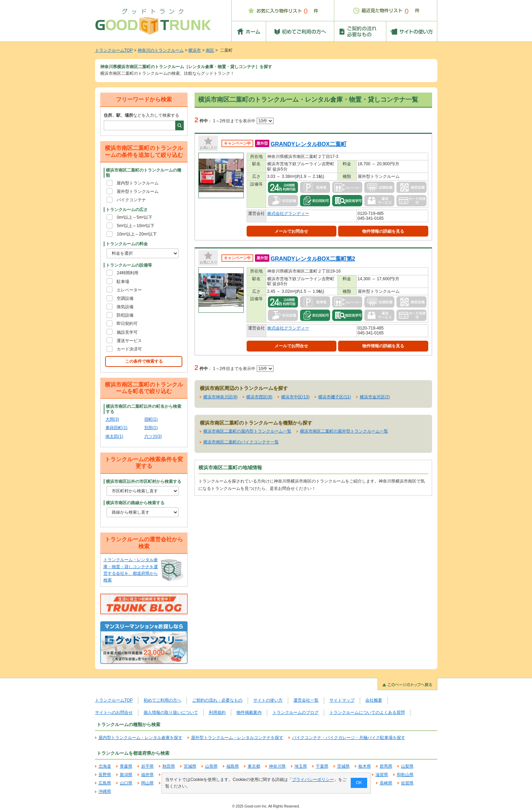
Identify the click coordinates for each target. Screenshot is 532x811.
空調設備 (125, 298)
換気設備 (125, 307)
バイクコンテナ (131, 200)
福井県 (147, 775)
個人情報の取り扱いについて (171, 712)
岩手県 (147, 766)
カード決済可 (129, 349)
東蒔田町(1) (116, 428)
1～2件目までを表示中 (243, 121)
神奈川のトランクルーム (161, 50)
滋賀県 (382, 775)
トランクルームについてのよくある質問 (367, 712)
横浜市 (195, 50)
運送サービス (129, 341)
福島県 (233, 766)
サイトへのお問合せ (114, 712)
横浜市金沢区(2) (375, 397)
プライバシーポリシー (313, 780)
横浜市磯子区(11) (334, 397)
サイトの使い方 (268, 700)
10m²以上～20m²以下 (137, 234)
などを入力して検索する (141, 115)
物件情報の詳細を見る (383, 231)
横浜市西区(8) (259, 397)
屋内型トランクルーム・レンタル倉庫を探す (140, 738)
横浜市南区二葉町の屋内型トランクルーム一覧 (247, 431)
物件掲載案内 (249, 712)
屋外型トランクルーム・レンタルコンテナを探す (237, 738)
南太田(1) (114, 436)
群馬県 (386, 766)
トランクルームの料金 (127, 244)
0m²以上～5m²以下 (134, 217)
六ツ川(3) (153, 436)
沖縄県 (105, 791)
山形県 (211, 766)
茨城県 (343, 766)
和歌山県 (405, 775)
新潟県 (126, 775)
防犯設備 (125, 315)
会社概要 (374, 700)
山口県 (126, 783)
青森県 (126, 766)
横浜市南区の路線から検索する (135, 503)
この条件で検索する (144, 361)
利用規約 (217, 712)
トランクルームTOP (114, 50)
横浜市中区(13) (295, 397)
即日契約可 (127, 324)
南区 (210, 50)
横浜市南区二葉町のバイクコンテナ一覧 (241, 442)
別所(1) (151, 428)
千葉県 (322, 766)
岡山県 (147, 783)
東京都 (254, 766)
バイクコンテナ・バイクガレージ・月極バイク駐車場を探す (349, 738)
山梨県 (407, 766)
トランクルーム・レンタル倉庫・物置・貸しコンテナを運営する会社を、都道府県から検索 (131, 570)
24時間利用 (127, 273)
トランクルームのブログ (296, 712)
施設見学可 (127, 332)
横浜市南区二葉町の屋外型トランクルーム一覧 (344, 431)
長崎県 (386, 783)
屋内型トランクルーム (138, 183)
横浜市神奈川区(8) (221, 397)
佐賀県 (407, 783)
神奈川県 (277, 766)
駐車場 (123, 282)
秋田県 (169, 766)
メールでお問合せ (291, 231)
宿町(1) (151, 419)
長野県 (105, 775)
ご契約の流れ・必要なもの (217, 700)
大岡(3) (112, 419)
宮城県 (190, 766)
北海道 (105, 766)
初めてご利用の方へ (162, 700)
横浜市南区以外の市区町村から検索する (144, 481)
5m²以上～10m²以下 (136, 226)
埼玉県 (301, 766)
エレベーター (129, 290)
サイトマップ (342, 700)
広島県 (105, 783)
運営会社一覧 (306, 700)
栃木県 (365, 766)
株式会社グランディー (288, 213)
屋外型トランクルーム (138, 191)
